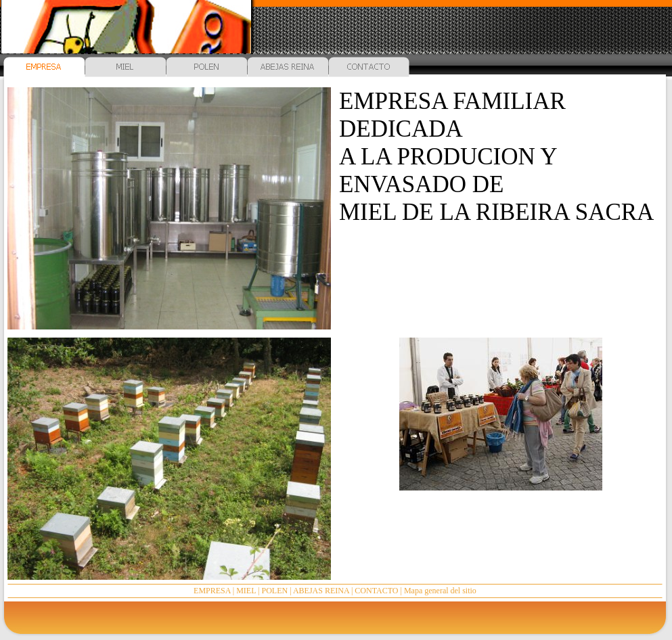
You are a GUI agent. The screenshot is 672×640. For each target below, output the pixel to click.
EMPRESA (212, 591)
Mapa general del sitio (440, 591)
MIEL (246, 591)
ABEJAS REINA (321, 591)
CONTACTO (376, 591)
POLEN (275, 591)
